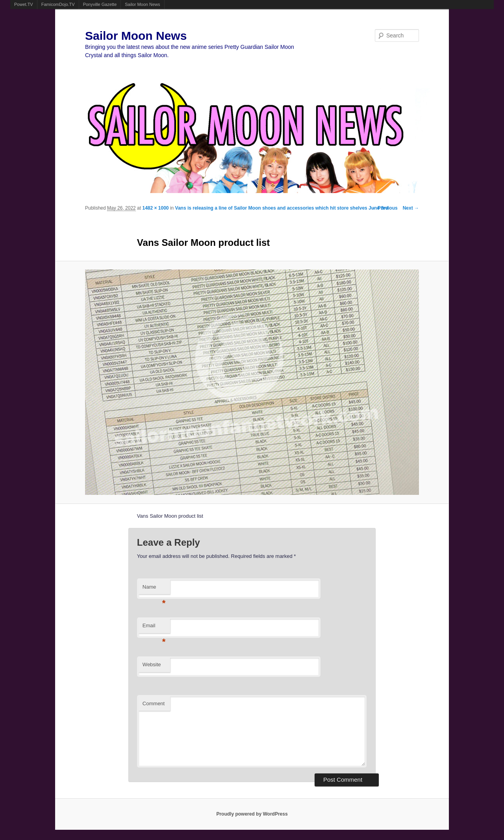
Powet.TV (24, 4)
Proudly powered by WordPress (252, 814)
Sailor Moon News (142, 4)
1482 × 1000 (155, 208)
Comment (154, 703)
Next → (411, 208)
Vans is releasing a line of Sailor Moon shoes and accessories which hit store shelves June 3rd (282, 208)
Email (154, 628)
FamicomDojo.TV (58, 4)
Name (154, 589)
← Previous (385, 208)
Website (152, 664)
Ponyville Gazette (100, 4)
